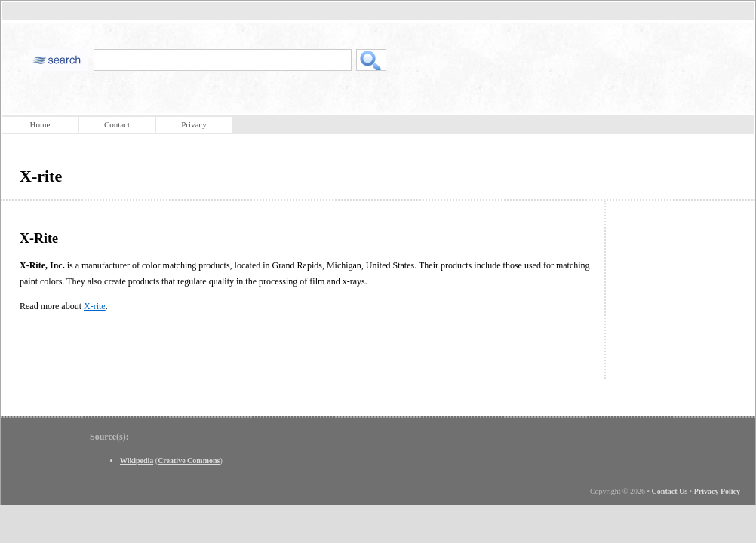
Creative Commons (189, 460)
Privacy (194, 124)
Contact (117, 124)
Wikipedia (137, 460)
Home (40, 124)
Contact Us (670, 491)
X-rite (95, 306)
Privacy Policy (717, 491)
